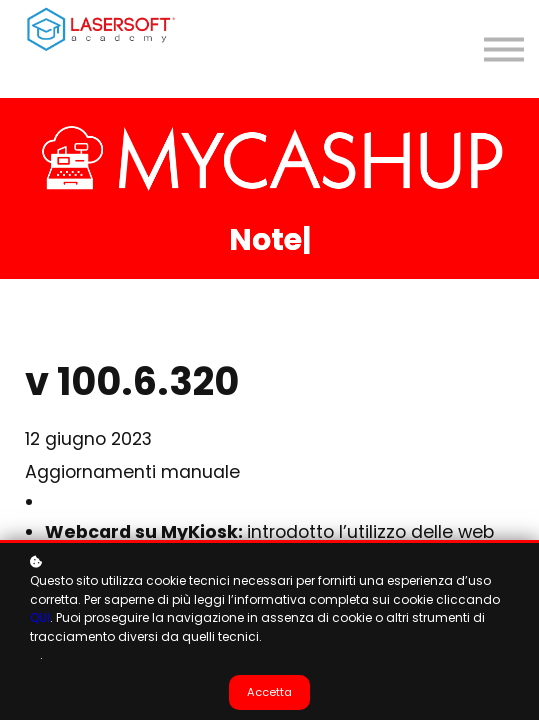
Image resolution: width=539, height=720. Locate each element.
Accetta (269, 692)
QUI (40, 617)
